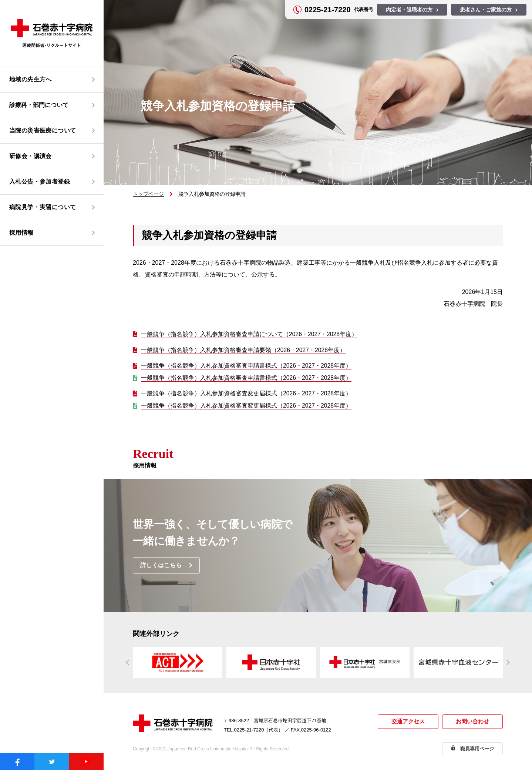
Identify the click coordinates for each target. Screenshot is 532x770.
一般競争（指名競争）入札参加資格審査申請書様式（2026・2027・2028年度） (247, 366)
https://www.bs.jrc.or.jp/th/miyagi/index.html (458, 663)
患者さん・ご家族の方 (486, 10)
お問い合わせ (472, 722)
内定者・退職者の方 (409, 10)
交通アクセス (408, 722)
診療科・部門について (39, 105)
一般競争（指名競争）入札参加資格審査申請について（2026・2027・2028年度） (250, 334)
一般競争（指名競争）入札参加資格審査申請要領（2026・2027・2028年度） (244, 350)
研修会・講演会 (31, 156)
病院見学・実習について (43, 207)
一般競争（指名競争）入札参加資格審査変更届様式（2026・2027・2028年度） (247, 394)
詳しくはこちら (161, 566)
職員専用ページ (477, 749)
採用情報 (21, 233)
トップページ (148, 194)
